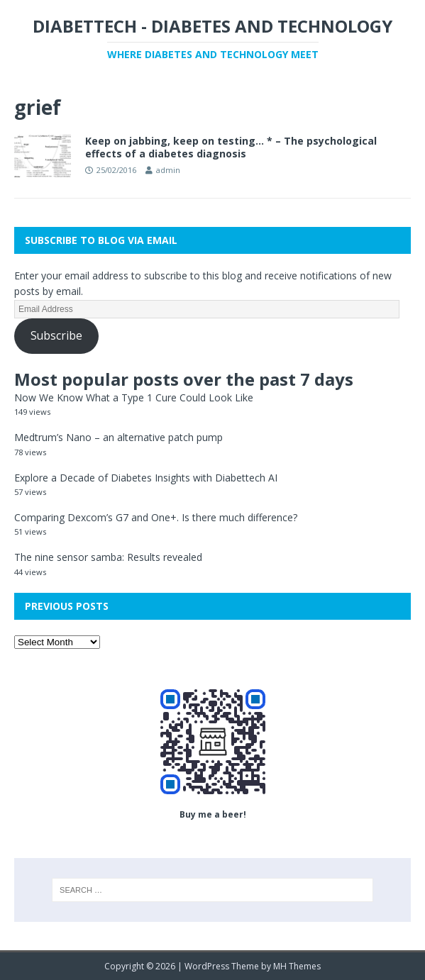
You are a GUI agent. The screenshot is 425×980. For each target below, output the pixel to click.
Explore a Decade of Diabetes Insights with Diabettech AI (146, 478)
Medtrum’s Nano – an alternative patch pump (118, 437)
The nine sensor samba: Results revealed (108, 557)
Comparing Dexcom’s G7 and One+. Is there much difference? (156, 517)
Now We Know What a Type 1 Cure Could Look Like (134, 397)
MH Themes (297, 966)
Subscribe (56, 335)
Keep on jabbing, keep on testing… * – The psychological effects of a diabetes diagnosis (231, 147)
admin (168, 170)
